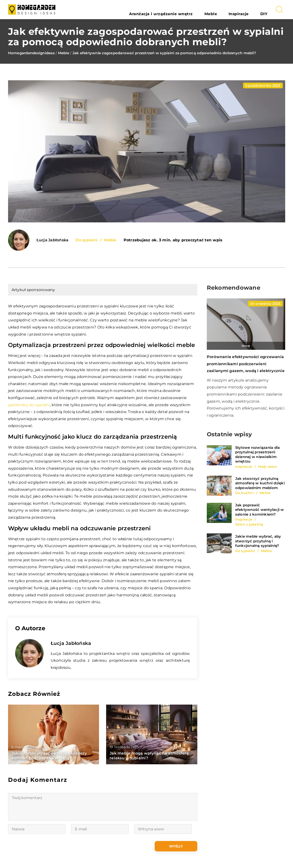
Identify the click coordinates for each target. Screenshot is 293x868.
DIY (268, 9)
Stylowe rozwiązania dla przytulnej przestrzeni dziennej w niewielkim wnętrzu (258, 454)
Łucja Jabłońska (53, 240)
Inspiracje (251, 9)
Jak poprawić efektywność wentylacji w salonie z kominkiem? (260, 510)
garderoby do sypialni (29, 405)
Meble (232, 9)
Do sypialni (87, 240)
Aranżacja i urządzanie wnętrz (195, 9)
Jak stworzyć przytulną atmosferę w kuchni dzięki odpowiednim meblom (260, 483)
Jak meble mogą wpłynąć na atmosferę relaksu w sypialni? (149, 756)
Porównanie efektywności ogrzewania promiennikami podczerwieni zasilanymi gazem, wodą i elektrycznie (246, 364)
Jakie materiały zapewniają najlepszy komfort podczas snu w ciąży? (49, 756)
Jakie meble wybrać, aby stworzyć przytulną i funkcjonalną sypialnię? (258, 541)
